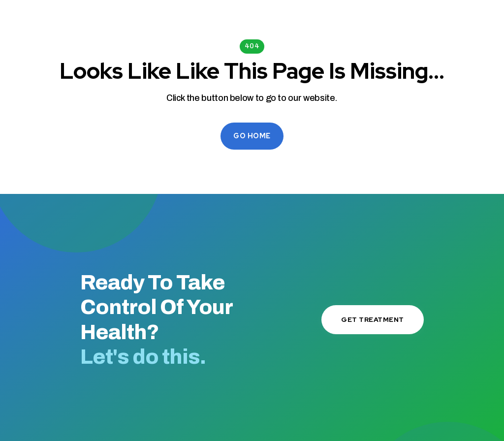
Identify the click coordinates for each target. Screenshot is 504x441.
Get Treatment (373, 319)
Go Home (252, 136)
